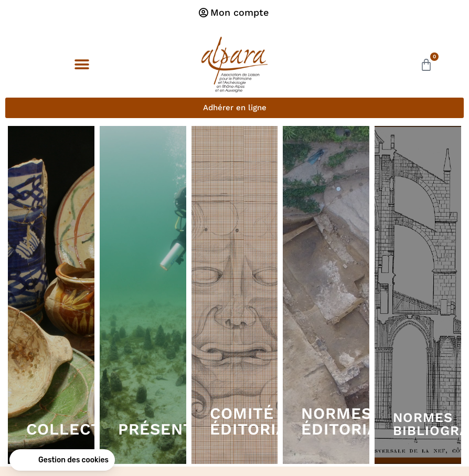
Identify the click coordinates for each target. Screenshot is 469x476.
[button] (82, 65)
